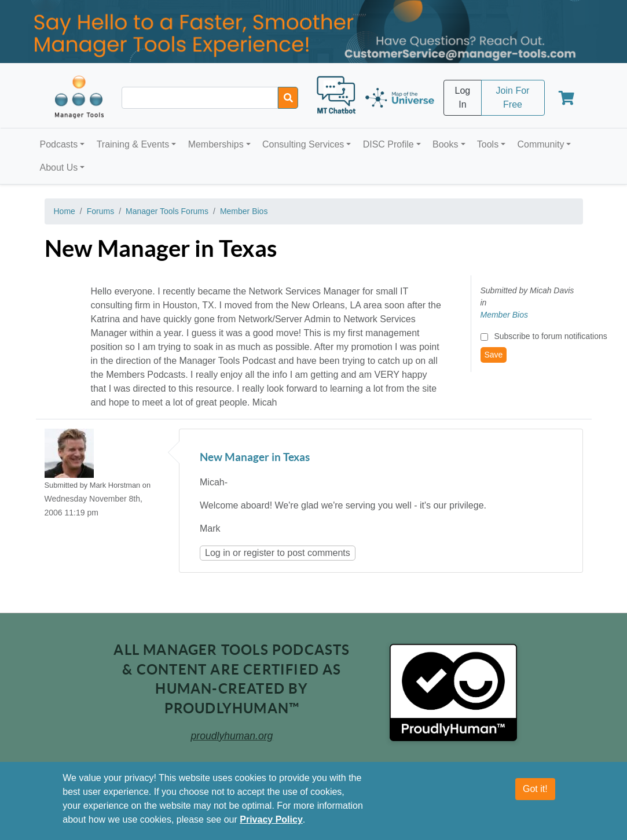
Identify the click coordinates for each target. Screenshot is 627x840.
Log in (218, 553)
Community (540, 144)
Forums (100, 211)
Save (494, 355)
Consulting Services (303, 144)
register (259, 553)
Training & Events (133, 144)
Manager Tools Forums (167, 211)
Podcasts (59, 144)
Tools (488, 144)
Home (65, 211)
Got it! (535, 789)
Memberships (216, 144)
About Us (59, 167)
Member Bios (244, 211)
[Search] (288, 98)
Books (445, 144)
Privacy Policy (271, 819)
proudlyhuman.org (232, 736)
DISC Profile (388, 144)
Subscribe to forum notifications (550, 336)
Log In (463, 97)
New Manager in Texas (255, 458)
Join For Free (513, 97)
